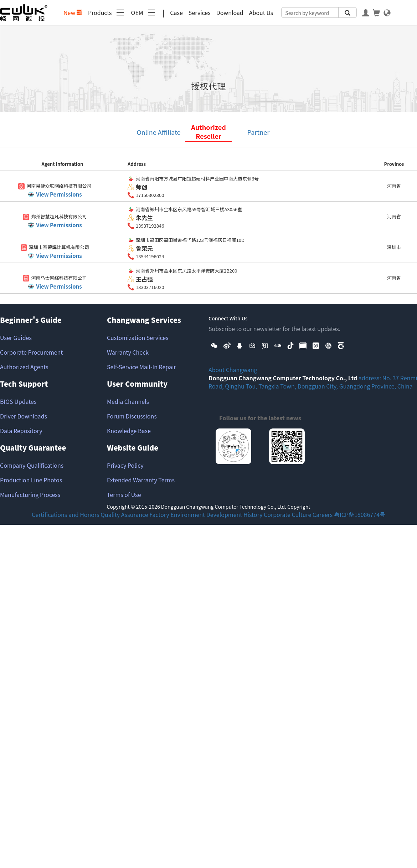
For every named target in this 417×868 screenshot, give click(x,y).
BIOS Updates (18, 401)
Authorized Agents (24, 367)
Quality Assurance (124, 514)
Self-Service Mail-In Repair (141, 367)
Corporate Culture (287, 514)
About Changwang (233, 370)
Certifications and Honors (66, 514)
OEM (144, 12)
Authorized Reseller (208, 132)
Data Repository (21, 431)
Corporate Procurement (31, 352)
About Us (261, 12)
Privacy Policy (125, 465)
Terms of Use (124, 494)
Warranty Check (128, 352)
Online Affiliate (158, 132)
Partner (258, 132)
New (73, 12)
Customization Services (138, 337)
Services (200, 12)
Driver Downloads (24, 416)
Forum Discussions (132, 416)
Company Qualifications (32, 465)
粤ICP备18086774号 (360, 514)
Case (176, 12)
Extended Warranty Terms (141, 480)
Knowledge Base (129, 431)
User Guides (16, 337)
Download (230, 12)
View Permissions (59, 194)
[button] (214, 345)
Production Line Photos (31, 480)
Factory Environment (177, 514)
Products (107, 12)
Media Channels (128, 401)
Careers (323, 514)
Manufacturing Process (30, 494)
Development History (235, 514)
